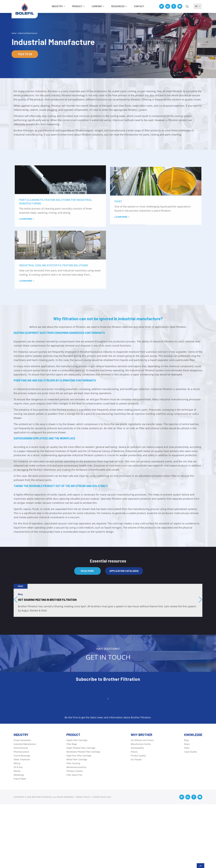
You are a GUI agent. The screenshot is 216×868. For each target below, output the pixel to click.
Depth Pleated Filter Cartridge (81, 812)
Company (97, 6)
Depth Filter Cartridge (77, 804)
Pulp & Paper (20, 842)
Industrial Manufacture (25, 808)
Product (77, 6)
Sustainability (137, 812)
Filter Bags (72, 808)
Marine (17, 835)
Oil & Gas (18, 831)
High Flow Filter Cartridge (79, 819)
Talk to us (25, 54)
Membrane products (76, 831)
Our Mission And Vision (142, 804)
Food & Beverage (22, 819)
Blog (186, 804)
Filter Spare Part (74, 839)
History (134, 816)
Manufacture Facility (141, 808)
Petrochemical (21, 812)
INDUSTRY (57, 6)
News (187, 808)
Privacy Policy (83, 861)
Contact (139, 6)
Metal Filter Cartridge (77, 823)
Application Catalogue (124, 638)
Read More (87, 638)
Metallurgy (19, 839)
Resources (118, 6)
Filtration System (75, 835)
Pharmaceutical (21, 816)
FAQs (187, 812)
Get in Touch (108, 727)
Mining (17, 827)
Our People (136, 823)
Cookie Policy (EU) (102, 861)
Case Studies (191, 816)
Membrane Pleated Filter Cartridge (83, 816)
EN (198, 6)
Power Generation (22, 804)
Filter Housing (73, 827)
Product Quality (138, 819)
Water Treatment (22, 823)
